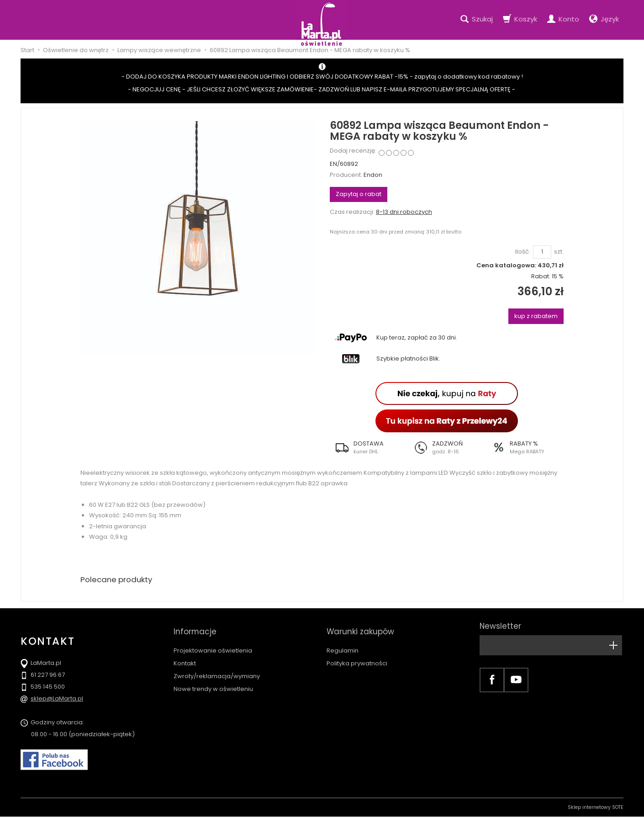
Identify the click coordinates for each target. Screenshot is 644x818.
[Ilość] (542, 252)
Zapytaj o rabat (359, 194)
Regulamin (343, 642)
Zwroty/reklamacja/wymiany (217, 668)
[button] (369, 447)
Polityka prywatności (357, 655)
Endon (373, 175)
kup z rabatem (536, 316)
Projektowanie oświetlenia (213, 642)
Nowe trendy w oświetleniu (213, 681)
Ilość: (523, 252)
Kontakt (185, 655)
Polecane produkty (119, 580)
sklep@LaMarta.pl (57, 700)
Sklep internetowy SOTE (596, 809)
